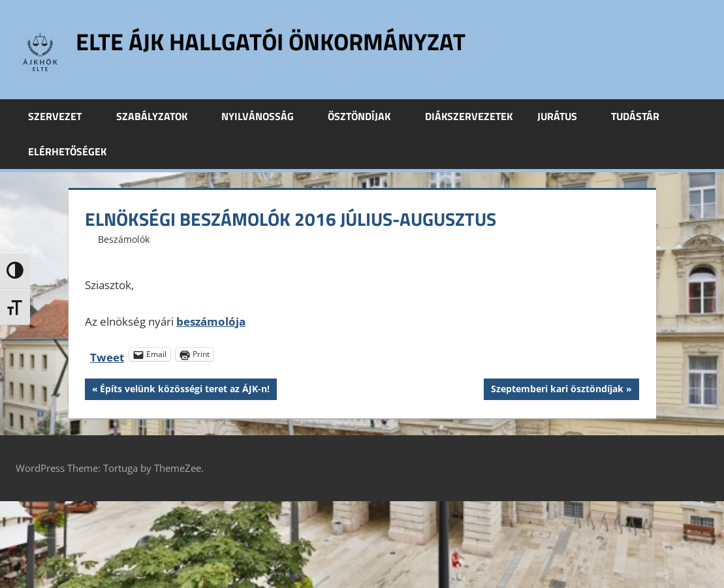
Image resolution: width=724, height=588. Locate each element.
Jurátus (564, 116)
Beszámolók (124, 239)
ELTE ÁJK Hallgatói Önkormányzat (271, 41)
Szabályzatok (159, 116)
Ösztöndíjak (366, 116)
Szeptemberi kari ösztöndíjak (557, 390)
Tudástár (642, 116)
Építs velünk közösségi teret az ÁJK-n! (184, 390)
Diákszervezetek (469, 116)
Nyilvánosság (265, 116)
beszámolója (211, 321)
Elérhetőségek (67, 151)
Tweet (107, 355)
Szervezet (62, 116)
